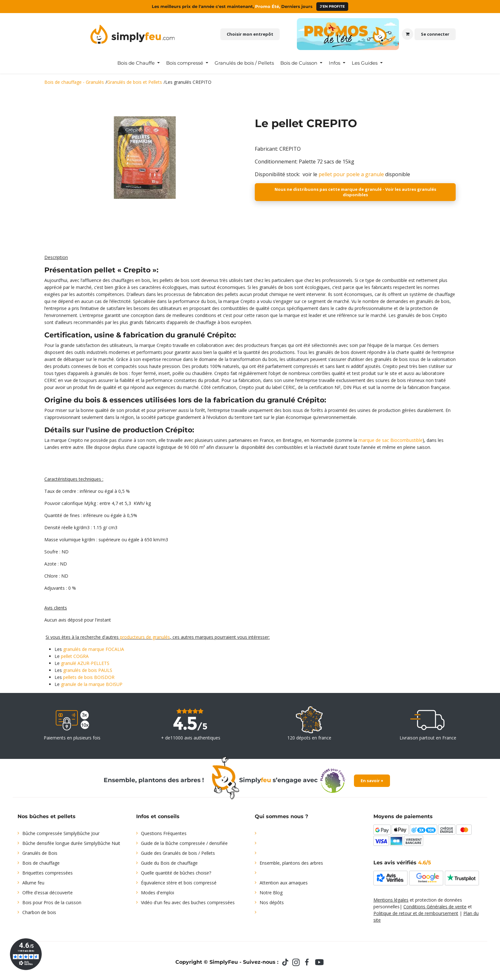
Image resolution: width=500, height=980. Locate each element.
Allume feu (33, 883)
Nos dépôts (272, 902)
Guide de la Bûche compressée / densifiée (184, 843)
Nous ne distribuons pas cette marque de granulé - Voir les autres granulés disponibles (355, 192)
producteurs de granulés (145, 637)
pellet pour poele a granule (351, 174)
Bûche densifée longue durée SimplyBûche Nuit (71, 843)
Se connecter (435, 34)
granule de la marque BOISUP (92, 684)
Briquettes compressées (48, 873)
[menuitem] (139, 63)
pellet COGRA (75, 656)
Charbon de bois (39, 912)
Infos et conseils (158, 816)
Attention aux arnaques (284, 883)
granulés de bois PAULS (88, 670)
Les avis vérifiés (402, 863)
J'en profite (332, 6)
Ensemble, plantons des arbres (291, 863)
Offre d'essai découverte (48, 893)
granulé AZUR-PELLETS (85, 663)
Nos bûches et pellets (47, 816)
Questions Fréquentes (164, 833)
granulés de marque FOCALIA (94, 649)
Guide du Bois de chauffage (169, 863)
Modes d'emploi (158, 893)
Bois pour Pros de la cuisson (52, 902)
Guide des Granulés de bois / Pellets (178, 853)
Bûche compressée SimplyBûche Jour (61, 833)
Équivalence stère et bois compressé (179, 883)
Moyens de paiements (403, 816)
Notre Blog (271, 893)
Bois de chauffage (41, 863)
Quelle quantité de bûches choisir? (176, 873)
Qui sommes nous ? (281, 816)
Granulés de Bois (40, 853)
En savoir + (372, 781)
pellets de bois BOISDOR (89, 677)
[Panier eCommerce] (408, 34)
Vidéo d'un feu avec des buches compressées (188, 902)
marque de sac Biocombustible (390, 440)
